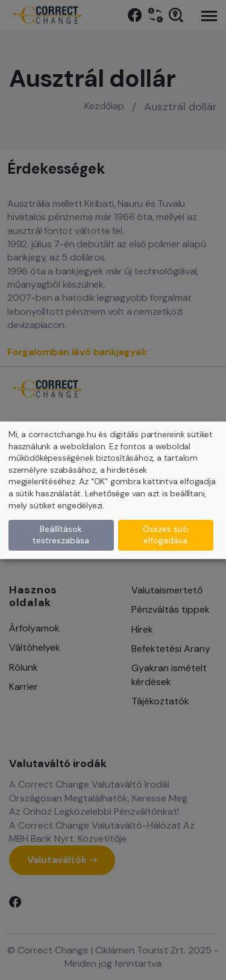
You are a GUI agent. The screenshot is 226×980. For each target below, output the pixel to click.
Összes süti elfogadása (165, 535)
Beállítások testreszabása (61, 535)
